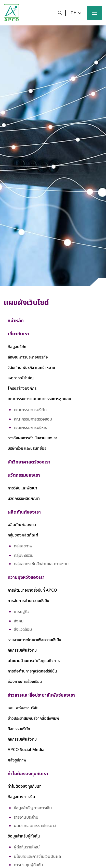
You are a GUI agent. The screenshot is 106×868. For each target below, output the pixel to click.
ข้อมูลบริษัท (17, 347)
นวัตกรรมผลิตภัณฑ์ (24, 499)
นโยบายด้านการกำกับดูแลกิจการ (34, 661)
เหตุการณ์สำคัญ (21, 378)
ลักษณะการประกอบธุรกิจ (28, 357)
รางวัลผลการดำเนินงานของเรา (32, 438)
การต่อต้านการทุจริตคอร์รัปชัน (32, 671)
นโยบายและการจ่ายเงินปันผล (37, 857)
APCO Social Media (26, 750)
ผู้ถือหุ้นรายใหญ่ (27, 847)
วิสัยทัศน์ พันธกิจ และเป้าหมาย (31, 368)
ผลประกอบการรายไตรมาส (35, 826)
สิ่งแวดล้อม (23, 630)
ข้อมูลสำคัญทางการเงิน (33, 808)
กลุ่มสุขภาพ (23, 546)
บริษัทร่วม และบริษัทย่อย (27, 448)
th (74, 13)
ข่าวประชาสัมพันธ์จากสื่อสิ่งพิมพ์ (33, 719)
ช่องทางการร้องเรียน (25, 682)
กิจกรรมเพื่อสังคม (22, 650)
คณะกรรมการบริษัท (30, 410)
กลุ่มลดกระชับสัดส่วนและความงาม (41, 564)
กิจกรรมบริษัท (19, 729)
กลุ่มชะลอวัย (24, 556)
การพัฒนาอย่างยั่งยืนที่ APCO (32, 590)
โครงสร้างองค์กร (22, 388)
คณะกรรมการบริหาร (30, 428)
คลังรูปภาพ (17, 760)
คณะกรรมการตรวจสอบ (33, 419)
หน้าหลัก (16, 321)
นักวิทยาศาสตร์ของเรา (29, 462)
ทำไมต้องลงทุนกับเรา (25, 786)
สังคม (19, 621)
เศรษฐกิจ (22, 612)
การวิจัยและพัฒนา (22, 488)
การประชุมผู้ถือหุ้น (28, 865)
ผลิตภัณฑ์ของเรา (22, 525)
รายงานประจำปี (26, 817)
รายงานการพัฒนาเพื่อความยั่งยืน (34, 640)
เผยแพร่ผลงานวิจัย (23, 708)
